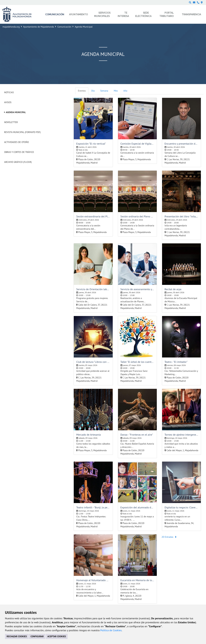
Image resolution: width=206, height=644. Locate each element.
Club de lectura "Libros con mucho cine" (93, 362)
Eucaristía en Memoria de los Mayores (137, 580)
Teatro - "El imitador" (176, 362)
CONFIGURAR (37, 636)
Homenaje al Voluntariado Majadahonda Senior (93, 580)
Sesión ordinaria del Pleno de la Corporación (137, 216)
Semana (104, 91)
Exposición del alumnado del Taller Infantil (137, 507)
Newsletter (11, 122)
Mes (116, 91)
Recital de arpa (173, 289)
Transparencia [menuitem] (191, 14)
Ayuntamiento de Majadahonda (39, 27)
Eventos (82, 91)
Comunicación (64, 27)
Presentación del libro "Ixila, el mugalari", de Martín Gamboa (181, 216)
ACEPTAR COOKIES (57, 636)
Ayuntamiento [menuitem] (78, 14)
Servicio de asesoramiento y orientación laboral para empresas (137, 289)
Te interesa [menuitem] (123, 14)
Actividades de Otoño (16, 142)
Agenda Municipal (16, 112)
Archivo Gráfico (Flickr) (18, 162)
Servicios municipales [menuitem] (102, 14)
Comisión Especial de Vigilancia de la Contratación (137, 144)
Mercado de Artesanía (88, 435)
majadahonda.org (11, 27)
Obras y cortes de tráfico (19, 152)
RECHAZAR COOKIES (17, 636)
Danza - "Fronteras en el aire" (137, 435)
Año (125, 91)
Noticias (9, 92)
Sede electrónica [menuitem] (143, 14)
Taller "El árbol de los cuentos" (137, 362)
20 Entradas (169, 537)
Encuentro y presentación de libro (181, 144)
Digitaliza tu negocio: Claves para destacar (181, 507)
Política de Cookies (111, 630)
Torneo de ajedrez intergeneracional (181, 435)
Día (93, 91)
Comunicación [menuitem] (55, 14)
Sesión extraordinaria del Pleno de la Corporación (93, 216)
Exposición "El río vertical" (91, 144)
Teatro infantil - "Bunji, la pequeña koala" (93, 507)
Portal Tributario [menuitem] (167, 14)
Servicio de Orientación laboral (93, 289)
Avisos (8, 102)
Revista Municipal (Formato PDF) (22, 132)
